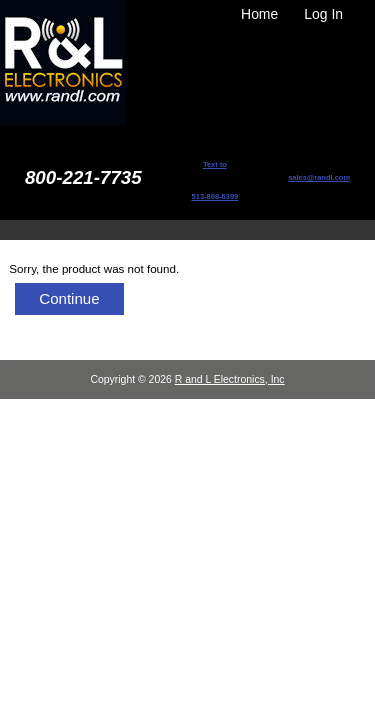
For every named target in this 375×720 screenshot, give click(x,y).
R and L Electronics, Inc (230, 379)
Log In (323, 14)
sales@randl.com (319, 177)
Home (259, 14)
